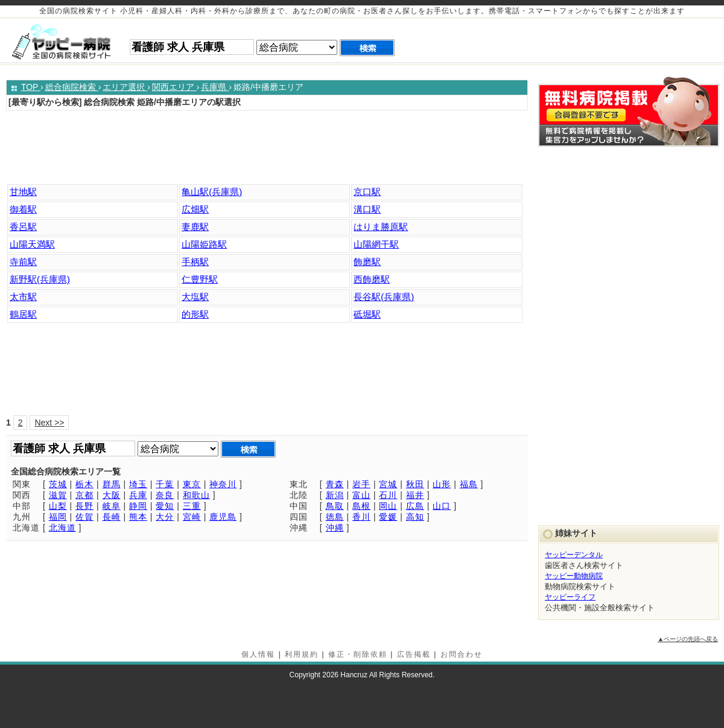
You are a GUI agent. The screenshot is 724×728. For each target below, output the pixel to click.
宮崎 (192, 517)
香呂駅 (23, 227)
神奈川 (223, 484)
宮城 (388, 484)
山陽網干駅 (376, 244)
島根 (361, 506)
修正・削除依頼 (358, 654)
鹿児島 (223, 517)
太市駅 (23, 297)
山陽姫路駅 (204, 244)
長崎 (112, 517)
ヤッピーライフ (570, 597)
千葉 (165, 484)
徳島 (335, 517)
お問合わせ (462, 654)
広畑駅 (195, 209)
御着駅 (23, 209)
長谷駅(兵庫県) (384, 297)
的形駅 (195, 314)
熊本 (138, 517)
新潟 (335, 495)
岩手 (361, 484)
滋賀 (58, 495)
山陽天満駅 (32, 244)
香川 (361, 517)
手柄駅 (195, 262)
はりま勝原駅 (381, 227)
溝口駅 (367, 209)
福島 (469, 484)
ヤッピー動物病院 (574, 576)
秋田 (415, 484)
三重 (192, 506)
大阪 (112, 495)
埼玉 (138, 484)
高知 (415, 517)
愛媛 (388, 517)
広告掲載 (414, 654)
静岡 (138, 506)
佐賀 (84, 517)
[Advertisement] (270, 150)
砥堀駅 (367, 314)
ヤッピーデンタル (574, 555)
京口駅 (367, 192)
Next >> (49, 423)
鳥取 (335, 506)
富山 (361, 495)
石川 (388, 495)
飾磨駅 (367, 262)
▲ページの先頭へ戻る (688, 639)
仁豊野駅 (200, 279)
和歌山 (196, 495)
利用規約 (302, 654)
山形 (442, 484)
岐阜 (112, 506)
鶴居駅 (23, 314)
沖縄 (335, 528)
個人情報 (258, 654)
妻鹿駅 (195, 227)
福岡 (58, 517)
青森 (335, 484)
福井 (415, 495)
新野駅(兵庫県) (40, 279)
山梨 (58, 506)
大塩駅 (195, 297)
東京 (192, 484)
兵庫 (138, 495)
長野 (84, 506)
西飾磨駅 (372, 279)
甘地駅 (23, 192)
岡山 (388, 506)
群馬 (112, 484)
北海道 (62, 528)
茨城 (58, 484)
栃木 (84, 484)
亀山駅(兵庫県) (212, 192)
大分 (165, 517)
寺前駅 (23, 262)
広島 (415, 506)
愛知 (165, 506)
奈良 (165, 495)
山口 (442, 506)
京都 (84, 495)
